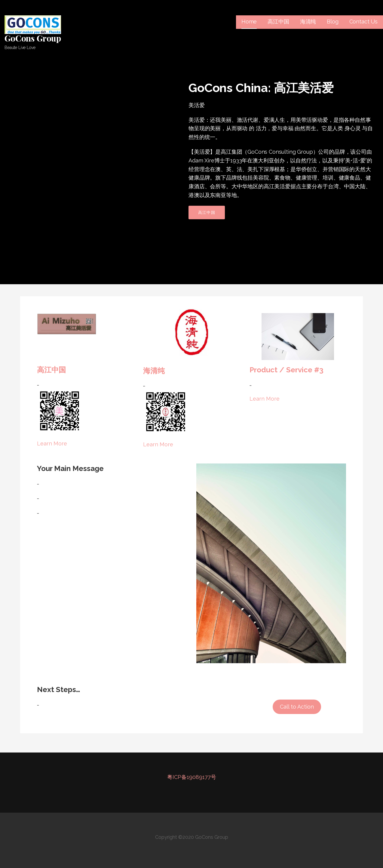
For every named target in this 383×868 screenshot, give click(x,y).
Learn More (52, 443)
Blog (332, 22)
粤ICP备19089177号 (192, 777)
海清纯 (308, 22)
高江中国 (278, 22)
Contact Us (363, 22)
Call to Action (297, 707)
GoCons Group (33, 38)
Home (249, 22)
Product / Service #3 (286, 370)
